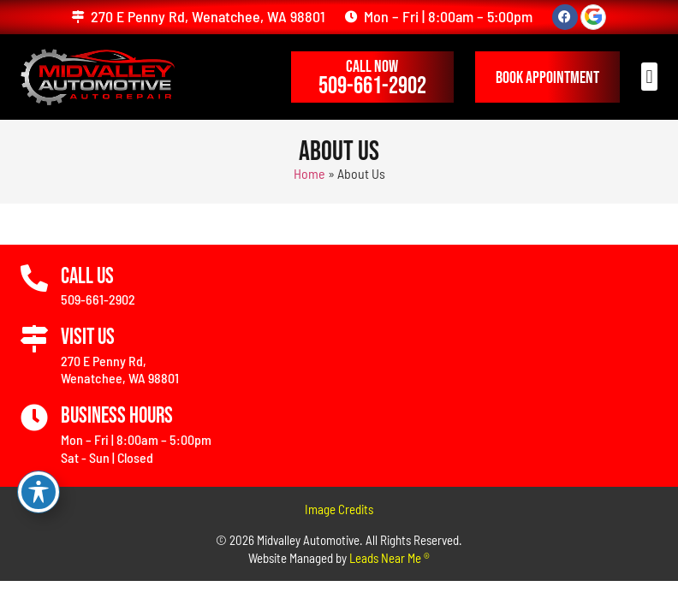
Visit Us (88, 338)
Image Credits (339, 509)
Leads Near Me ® (390, 558)
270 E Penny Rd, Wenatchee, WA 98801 (208, 16)
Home (309, 173)
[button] (649, 77)
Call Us (87, 277)
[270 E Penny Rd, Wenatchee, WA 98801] (78, 17)
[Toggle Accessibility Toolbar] (39, 492)
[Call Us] (34, 279)
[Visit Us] (34, 340)
